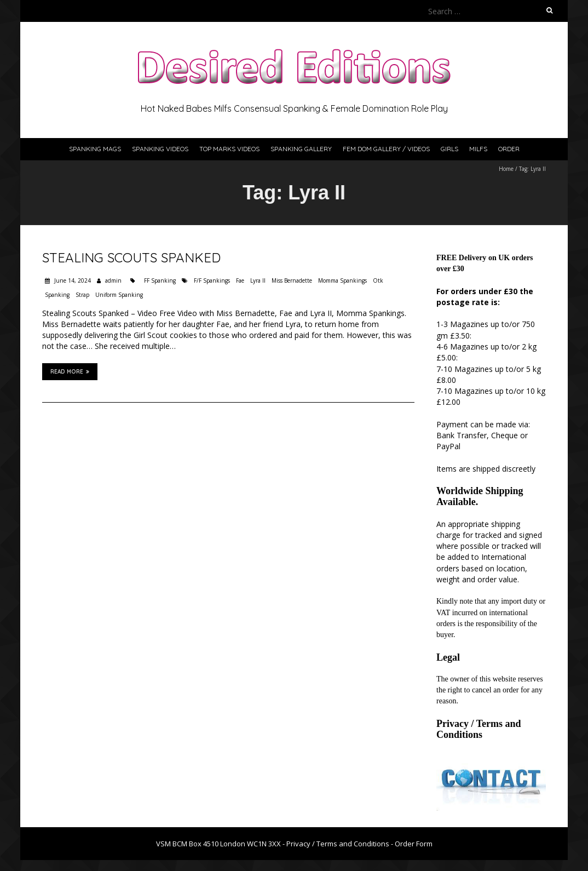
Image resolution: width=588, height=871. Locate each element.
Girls (449, 149)
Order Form (414, 844)
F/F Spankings (212, 280)
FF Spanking (160, 280)
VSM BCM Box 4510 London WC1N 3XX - (221, 844)
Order (509, 149)
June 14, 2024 (72, 280)
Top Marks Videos (229, 149)
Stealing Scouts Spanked (131, 257)
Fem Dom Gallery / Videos (386, 149)
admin (113, 280)
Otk (378, 280)
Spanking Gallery (301, 149)
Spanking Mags (95, 149)
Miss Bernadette (292, 280)
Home (506, 169)
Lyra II (258, 280)
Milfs (478, 149)
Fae (240, 280)
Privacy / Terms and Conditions (479, 729)
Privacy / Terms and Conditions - (341, 844)
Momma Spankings (342, 280)
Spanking (57, 295)
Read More (70, 371)
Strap (82, 295)
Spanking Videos (160, 149)
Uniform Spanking (119, 295)
